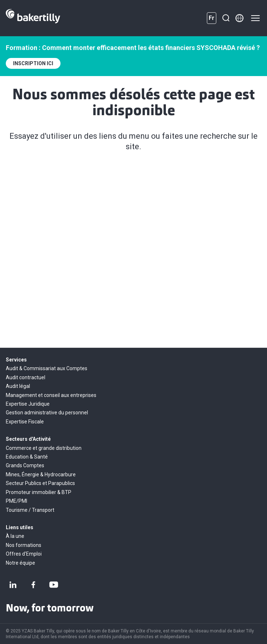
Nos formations (24, 545)
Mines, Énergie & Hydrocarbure (41, 474)
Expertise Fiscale (25, 422)
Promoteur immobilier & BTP (39, 492)
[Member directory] (239, 18)
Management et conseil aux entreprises (51, 395)
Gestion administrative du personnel (47, 413)
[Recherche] (226, 18)
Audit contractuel (26, 377)
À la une (15, 536)
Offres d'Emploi (24, 554)
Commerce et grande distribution (44, 448)
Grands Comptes (25, 465)
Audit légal (18, 386)
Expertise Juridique (28, 404)
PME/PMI (16, 501)
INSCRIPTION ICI (33, 63)
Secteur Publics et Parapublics (40, 483)
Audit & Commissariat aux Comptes (47, 368)
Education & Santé (27, 457)
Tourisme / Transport (30, 510)
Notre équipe (20, 563)
